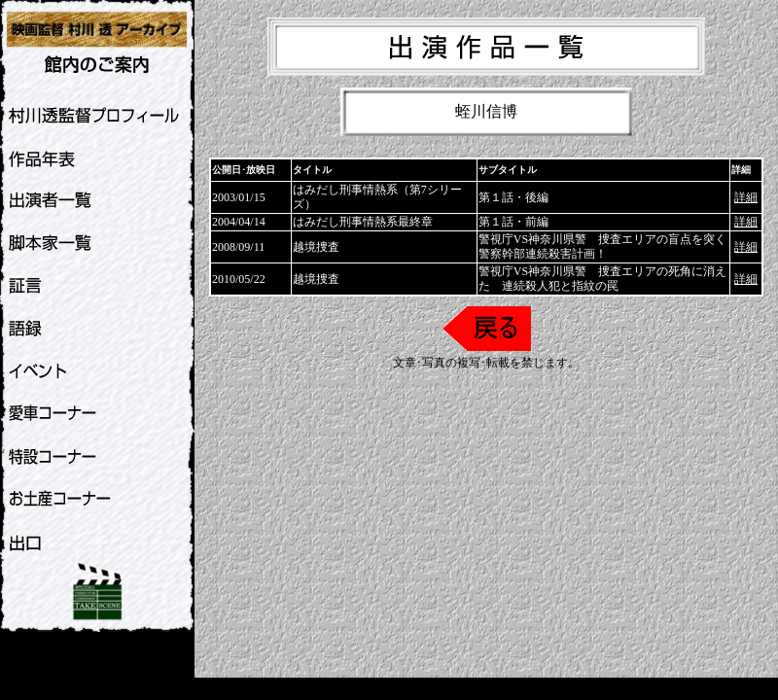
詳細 (746, 197)
